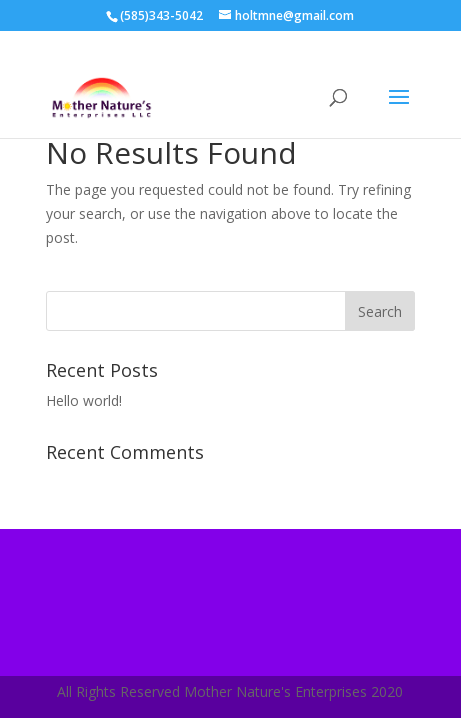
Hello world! (84, 400)
